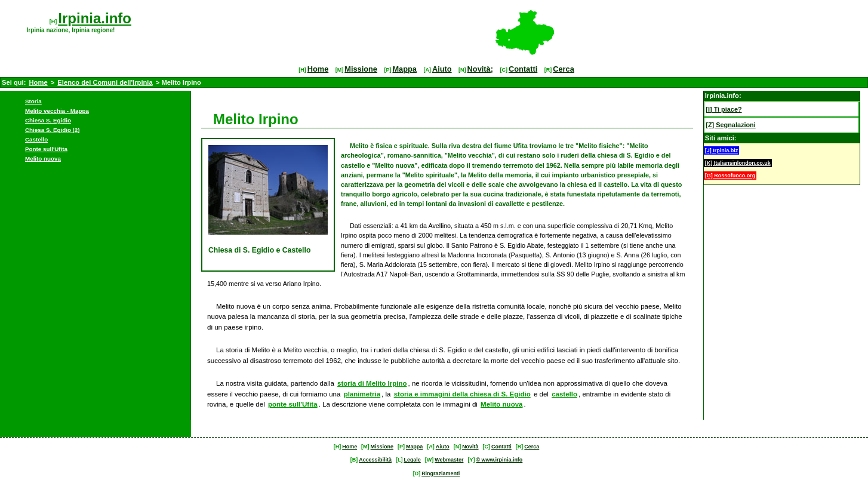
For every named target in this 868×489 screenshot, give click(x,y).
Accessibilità (375, 460)
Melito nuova (43, 159)
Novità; (480, 69)
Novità (470, 447)
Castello (36, 139)
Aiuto (442, 69)
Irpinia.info (95, 18)
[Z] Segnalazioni (730, 125)
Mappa (404, 69)
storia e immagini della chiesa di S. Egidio (462, 394)
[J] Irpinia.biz (722, 150)
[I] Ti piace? (724, 109)
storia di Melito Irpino (372, 383)
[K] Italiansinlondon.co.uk (738, 163)
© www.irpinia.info (499, 460)
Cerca (564, 69)
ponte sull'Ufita (293, 404)
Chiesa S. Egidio (48, 120)
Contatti (523, 69)
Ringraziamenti (441, 473)
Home (318, 69)
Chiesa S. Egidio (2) (53, 130)
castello (564, 394)
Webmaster (449, 460)
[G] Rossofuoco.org (730, 176)
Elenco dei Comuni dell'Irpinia (105, 82)
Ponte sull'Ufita (46, 149)
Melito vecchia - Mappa (57, 111)
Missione (361, 69)
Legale (412, 460)
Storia (33, 101)
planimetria (362, 394)
